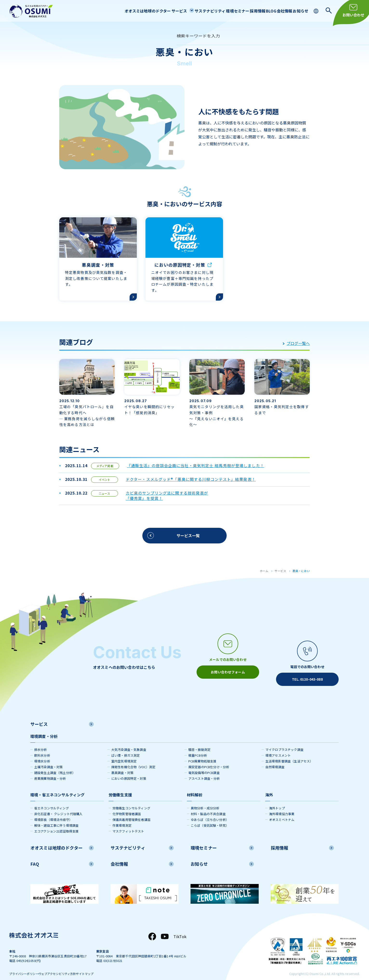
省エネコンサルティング (52, 800)
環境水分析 (42, 753)
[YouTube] (165, 928)
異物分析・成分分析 (205, 800)
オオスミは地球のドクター (118, 11)
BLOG (260, 11)
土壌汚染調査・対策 (48, 759)
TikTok (180, 928)
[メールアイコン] (228, 655)
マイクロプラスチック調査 (284, 742)
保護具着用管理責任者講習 (132, 812)
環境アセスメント (278, 747)
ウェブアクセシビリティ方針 (67, 966)
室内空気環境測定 (124, 753)
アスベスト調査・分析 (204, 770)
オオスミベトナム (282, 812)
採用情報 (243, 11)
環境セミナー (219, 11)
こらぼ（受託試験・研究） (210, 817)
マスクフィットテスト (128, 823)
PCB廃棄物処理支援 (202, 753)
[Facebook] (152, 928)
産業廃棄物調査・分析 (50, 770)
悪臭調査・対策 (122, 765)
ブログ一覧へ (296, 340)
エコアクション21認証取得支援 (56, 823)
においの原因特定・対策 (129, 770)
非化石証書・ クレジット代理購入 (58, 806)
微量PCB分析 (198, 747)
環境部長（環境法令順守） (53, 812)
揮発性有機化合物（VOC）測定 (133, 759)
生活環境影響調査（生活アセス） (289, 753)
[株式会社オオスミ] (31, 11)
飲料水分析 (42, 747)
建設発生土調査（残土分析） (55, 765)
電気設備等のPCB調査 (204, 765)
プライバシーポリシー (25, 966)
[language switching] (317, 10)
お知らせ (299, 11)
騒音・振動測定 (199, 742)
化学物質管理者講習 (127, 806)
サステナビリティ (188, 11)
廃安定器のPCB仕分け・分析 (209, 759)
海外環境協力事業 (282, 806)
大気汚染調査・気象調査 (129, 742)
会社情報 (278, 11)
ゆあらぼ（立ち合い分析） (210, 812)
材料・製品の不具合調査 (208, 806)
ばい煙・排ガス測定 (125, 747)
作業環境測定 (122, 817)
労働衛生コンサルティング (131, 800)
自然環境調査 (275, 759)
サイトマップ (103, 966)
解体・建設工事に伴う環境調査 (56, 817)
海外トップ (277, 800)
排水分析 (41, 742)
